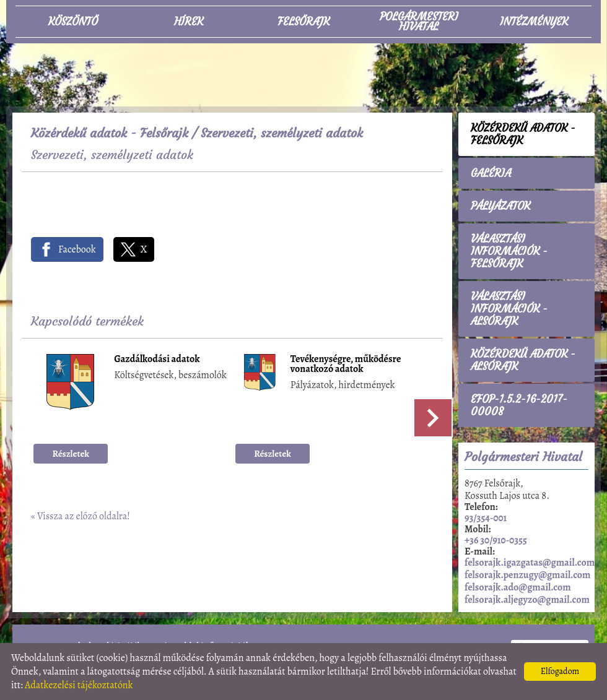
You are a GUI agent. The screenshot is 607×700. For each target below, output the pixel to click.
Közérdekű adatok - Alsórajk (523, 360)
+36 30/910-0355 (496, 540)
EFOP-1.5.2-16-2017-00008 (519, 405)
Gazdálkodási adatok (157, 360)
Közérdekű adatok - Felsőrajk (110, 133)
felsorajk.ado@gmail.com (518, 587)
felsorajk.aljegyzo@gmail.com (527, 600)
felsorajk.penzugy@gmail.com (527, 575)
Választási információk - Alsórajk (509, 309)
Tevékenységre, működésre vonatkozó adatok (346, 365)
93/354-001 (486, 518)
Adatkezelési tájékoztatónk (79, 685)
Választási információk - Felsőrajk (509, 251)
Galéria (491, 173)
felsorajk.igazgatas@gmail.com (530, 563)
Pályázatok (500, 206)
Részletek (71, 454)
